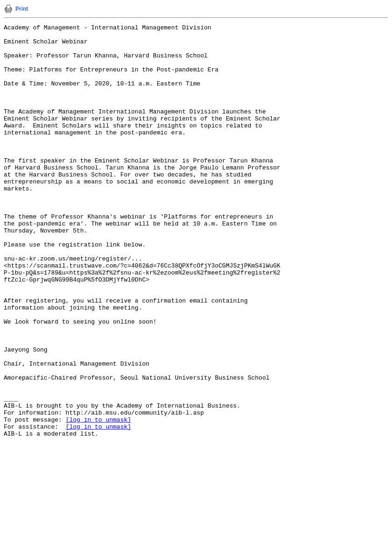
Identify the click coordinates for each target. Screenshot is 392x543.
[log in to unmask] (98, 499)
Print (22, 9)
